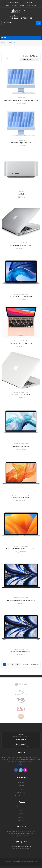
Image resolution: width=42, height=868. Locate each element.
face (16, 770)
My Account (21, 807)
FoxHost (36, 862)
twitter (21, 770)
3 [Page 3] (12, 665)
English (17, 2)
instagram (25, 770)
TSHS (31, 2)
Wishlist (22, 5)
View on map (21, 765)
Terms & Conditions (21, 796)
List (7, 59)
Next (17, 665)
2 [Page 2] (9, 665)
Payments (21, 789)
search (38, 23)
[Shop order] (30, 59)
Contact (21, 786)
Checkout (14, 5)
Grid (4, 59)
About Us (21, 782)
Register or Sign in (32, 5)
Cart (7, 5)
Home (3, 43)
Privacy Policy (21, 793)
